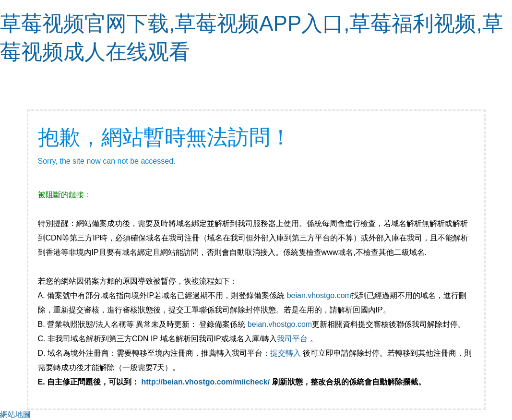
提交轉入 (286, 353)
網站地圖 (15, 414)
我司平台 (293, 339)
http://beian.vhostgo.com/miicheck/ (206, 382)
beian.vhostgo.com (319, 295)
